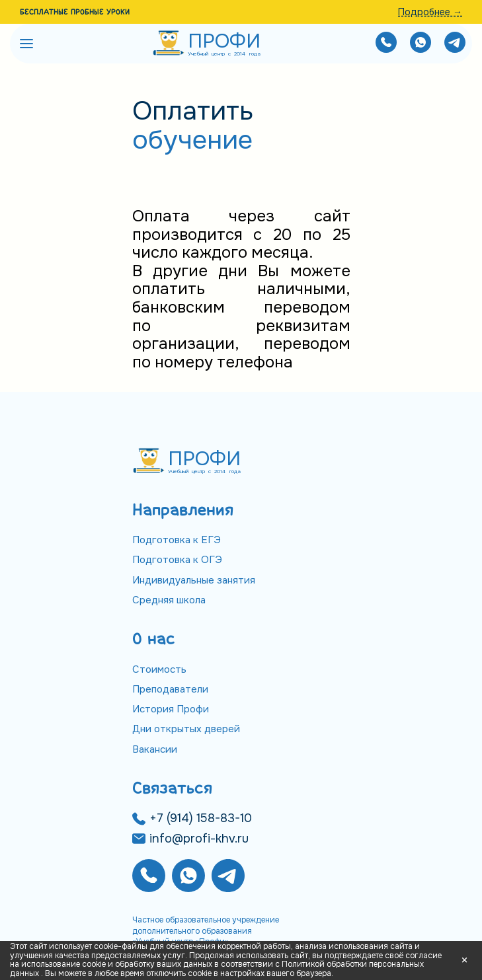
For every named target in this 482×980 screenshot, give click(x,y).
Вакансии (155, 749)
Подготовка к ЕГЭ (177, 540)
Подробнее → (430, 12)
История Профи (171, 709)
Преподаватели (170, 689)
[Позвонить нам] (386, 44)
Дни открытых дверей (186, 729)
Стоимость (159, 669)
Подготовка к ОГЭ (177, 560)
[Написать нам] (421, 44)
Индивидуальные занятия (194, 580)
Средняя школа (169, 600)
